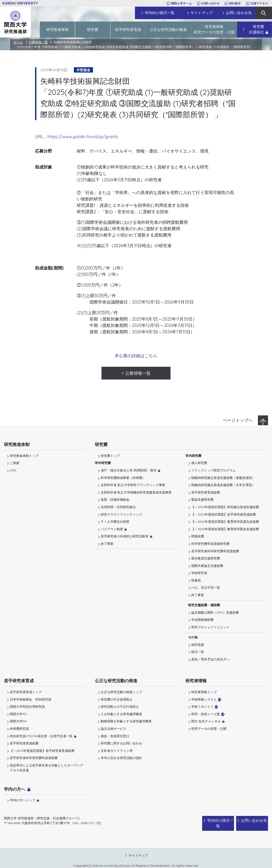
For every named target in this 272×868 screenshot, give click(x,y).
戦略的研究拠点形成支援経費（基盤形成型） (223, 478)
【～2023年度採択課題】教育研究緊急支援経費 (225, 529)
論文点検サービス (113, 729)
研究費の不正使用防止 (117, 699)
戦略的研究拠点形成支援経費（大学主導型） (223, 485)
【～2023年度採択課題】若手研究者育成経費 (224, 514)
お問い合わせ (210, 3)
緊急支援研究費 (202, 500)
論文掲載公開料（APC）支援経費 (215, 612)
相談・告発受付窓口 (115, 736)
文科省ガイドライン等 (117, 751)
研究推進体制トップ (24, 456)
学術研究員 (199, 573)
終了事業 (107, 544)
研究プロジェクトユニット (210, 627)
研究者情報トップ (204, 692)
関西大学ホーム (182, 3)
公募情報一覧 (38, 42)
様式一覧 (198, 652)
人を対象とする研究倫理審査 (121, 714)
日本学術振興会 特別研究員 (31, 699)
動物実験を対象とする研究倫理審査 (126, 721)
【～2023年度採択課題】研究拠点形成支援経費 (225, 507)
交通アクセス (259, 3)
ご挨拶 (15, 463)
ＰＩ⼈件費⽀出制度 (115, 522)
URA (13, 470)
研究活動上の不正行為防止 (120, 707)
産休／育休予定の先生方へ (210, 659)
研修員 (196, 580)
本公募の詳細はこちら (136, 356)
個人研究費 (199, 463)
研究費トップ (110, 456)
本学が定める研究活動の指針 (121, 758)
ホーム (18, 42)
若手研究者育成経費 (206, 492)
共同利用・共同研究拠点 (118, 507)
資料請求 (235, 3)
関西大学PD (18, 714)
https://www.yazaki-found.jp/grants (83, 137)
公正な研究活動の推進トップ (121, 692)
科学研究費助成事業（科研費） (123, 478)
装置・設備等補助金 (115, 500)
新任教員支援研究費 (206, 558)
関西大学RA (18, 721)
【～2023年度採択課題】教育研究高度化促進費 (225, 522)
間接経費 (198, 536)
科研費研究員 (19, 729)
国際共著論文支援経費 (207, 566)
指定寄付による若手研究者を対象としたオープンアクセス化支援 (46, 768)
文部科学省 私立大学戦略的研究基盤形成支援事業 (136, 492)
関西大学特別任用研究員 (27, 707)
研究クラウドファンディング (121, 514)
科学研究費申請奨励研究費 (210, 544)
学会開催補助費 (202, 620)
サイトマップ (138, 850)
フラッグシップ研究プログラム (214, 470)
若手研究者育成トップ (26, 692)
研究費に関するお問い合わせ (121, 743)
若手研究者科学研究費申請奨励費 (215, 551)
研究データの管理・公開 (209, 729)
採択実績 (198, 645)
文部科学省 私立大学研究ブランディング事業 (133, 485)
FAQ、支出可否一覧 (205, 587)
